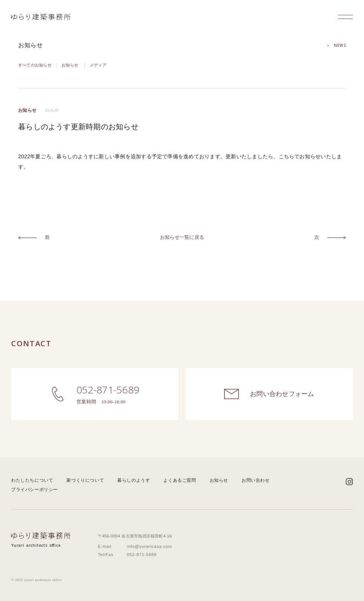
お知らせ (70, 65)
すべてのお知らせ (35, 65)
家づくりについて (85, 480)
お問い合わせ (256, 480)
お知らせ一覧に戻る (182, 237)
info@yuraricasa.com (150, 546)
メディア (98, 65)
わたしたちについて (32, 480)
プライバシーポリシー (35, 490)
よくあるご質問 (180, 480)
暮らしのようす (134, 480)
